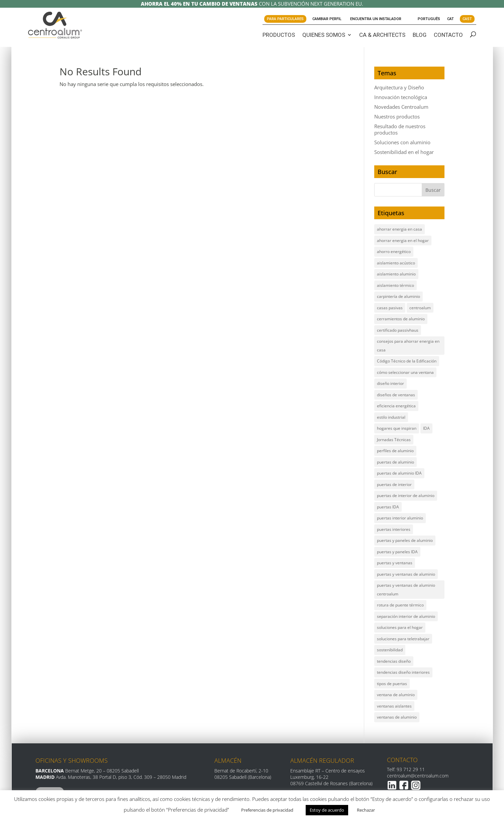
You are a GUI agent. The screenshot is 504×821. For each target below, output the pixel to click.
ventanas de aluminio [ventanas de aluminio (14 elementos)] (397, 717)
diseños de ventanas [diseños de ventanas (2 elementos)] (396, 395)
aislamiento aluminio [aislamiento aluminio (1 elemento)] (396, 274)
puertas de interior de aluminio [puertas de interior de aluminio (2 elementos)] (406, 496)
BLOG (420, 35)
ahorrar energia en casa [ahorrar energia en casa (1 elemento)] (399, 229)
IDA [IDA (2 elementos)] (426, 428)
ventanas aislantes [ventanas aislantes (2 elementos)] (394, 706)
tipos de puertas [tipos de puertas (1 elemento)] (392, 684)
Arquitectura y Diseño (399, 87)
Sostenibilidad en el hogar (404, 152)
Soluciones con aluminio (402, 142)
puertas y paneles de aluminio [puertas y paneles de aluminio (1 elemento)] (405, 540)
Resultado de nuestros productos (400, 129)
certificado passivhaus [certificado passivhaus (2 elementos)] (398, 330)
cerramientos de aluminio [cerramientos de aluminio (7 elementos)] (401, 319)
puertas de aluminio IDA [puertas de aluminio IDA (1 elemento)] (399, 473)
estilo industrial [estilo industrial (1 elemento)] (391, 417)
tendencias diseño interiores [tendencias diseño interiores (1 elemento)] (403, 672)
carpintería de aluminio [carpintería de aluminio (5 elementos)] (398, 296)
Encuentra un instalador (376, 19)
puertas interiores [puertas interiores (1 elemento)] (394, 529)
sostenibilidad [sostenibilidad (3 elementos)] (390, 650)
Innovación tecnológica (401, 97)
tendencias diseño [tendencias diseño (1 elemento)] (394, 661)
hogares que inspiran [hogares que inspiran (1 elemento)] (397, 428)
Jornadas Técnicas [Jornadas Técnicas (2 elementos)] (394, 440)
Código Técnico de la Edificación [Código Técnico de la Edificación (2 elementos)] (407, 361)
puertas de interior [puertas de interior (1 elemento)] (394, 484)
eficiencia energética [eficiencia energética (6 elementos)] (396, 406)
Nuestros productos (397, 116)
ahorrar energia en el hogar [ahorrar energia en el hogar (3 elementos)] (403, 240)
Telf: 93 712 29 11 (406, 769)
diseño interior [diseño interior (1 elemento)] (390, 383)
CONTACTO (448, 35)
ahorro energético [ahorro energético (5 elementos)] (394, 252)
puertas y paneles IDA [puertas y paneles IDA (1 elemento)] (397, 552)
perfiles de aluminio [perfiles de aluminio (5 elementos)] (395, 451)
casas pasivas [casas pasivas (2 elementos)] (390, 308)
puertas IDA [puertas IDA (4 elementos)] (388, 507)
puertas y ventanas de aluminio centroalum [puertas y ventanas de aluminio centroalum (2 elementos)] (406, 590)
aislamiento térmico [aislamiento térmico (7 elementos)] (395, 285)
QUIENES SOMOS (324, 35)
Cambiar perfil (327, 19)
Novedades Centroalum (401, 107)
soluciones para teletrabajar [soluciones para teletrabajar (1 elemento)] (403, 639)
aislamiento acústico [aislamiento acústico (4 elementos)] (396, 263)
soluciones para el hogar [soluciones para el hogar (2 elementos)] (400, 627)
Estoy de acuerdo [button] (327, 810)
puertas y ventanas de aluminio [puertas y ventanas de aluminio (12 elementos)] (406, 574)
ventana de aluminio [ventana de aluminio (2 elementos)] (396, 695)
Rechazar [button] (366, 810)
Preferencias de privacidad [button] (267, 810)
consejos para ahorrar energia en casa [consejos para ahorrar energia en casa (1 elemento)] (408, 346)
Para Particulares (285, 19)
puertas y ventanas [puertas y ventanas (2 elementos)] (395, 563)
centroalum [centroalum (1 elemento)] (420, 308)
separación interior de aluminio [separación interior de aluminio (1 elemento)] (406, 616)
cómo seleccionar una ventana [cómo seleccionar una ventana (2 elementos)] (405, 372)
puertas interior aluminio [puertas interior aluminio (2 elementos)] (400, 518)
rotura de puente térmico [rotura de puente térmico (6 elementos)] (400, 605)
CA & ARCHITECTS (382, 35)
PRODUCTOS (279, 35)
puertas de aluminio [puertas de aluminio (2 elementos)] (395, 462)
